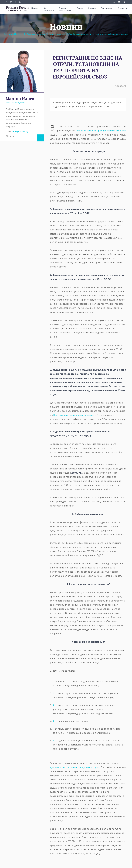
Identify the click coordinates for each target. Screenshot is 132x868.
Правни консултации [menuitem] (65, 9)
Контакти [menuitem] (122, 8)
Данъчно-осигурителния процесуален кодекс (75, 767)
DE (119, 2)
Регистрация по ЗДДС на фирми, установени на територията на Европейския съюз (88, 34)
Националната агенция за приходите (74, 415)
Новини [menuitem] (92, 8)
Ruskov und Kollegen (14, 34)
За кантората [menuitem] (49, 9)
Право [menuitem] (80, 8)
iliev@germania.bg (20, 131)
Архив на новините (36, 34)
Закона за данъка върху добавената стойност (101, 131)
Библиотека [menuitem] (107, 8)
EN (124, 2)
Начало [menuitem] (35, 8)
